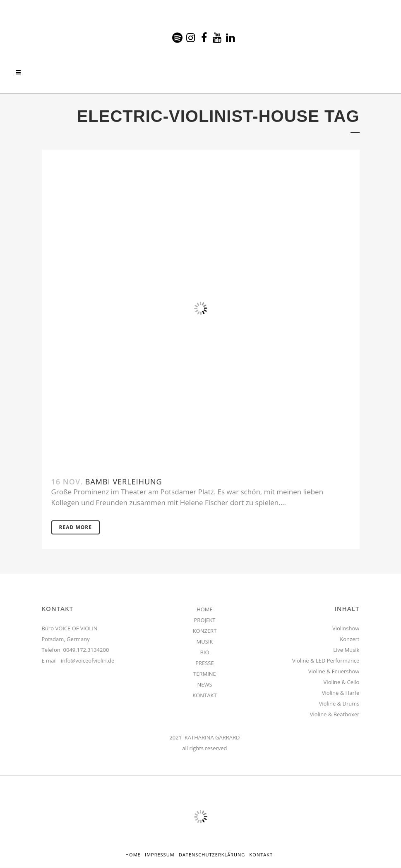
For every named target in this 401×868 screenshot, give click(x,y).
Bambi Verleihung (124, 482)
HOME (205, 610)
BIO (204, 653)
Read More (76, 528)
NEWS (204, 685)
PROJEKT (205, 620)
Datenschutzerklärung (212, 855)
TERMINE (205, 674)
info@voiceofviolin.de (88, 661)
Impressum (160, 855)
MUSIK (205, 642)
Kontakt (261, 855)
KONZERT (205, 631)
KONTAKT (204, 696)
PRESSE (205, 663)
